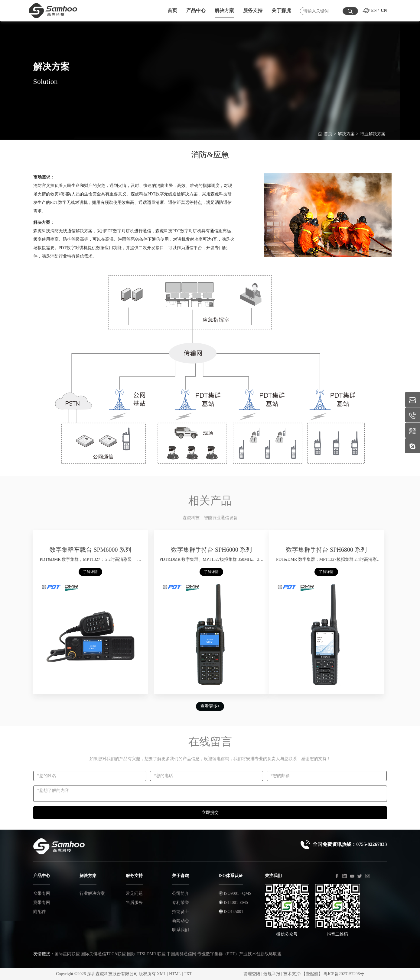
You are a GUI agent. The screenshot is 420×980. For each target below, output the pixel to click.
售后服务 (134, 903)
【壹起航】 (312, 974)
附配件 (40, 912)
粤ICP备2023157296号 (344, 974)
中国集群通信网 (181, 954)
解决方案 (346, 138)
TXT (188, 974)
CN (384, 10)
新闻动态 (181, 921)
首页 (328, 138)
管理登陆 (252, 974)
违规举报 (272, 974)
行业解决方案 (373, 138)
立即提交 (210, 813)
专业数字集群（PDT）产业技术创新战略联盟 (239, 954)
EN (374, 10)
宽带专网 (42, 903)
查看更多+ (210, 706)
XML (162, 974)
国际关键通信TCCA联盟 (103, 954)
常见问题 (134, 893)
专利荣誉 (181, 903)
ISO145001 (231, 912)
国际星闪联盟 (67, 954)
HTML (175, 974)
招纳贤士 (181, 912)
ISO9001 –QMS (235, 893)
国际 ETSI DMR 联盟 (146, 954)
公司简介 (181, 893)
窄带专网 (42, 893)
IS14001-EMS (233, 903)
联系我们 (181, 930)
